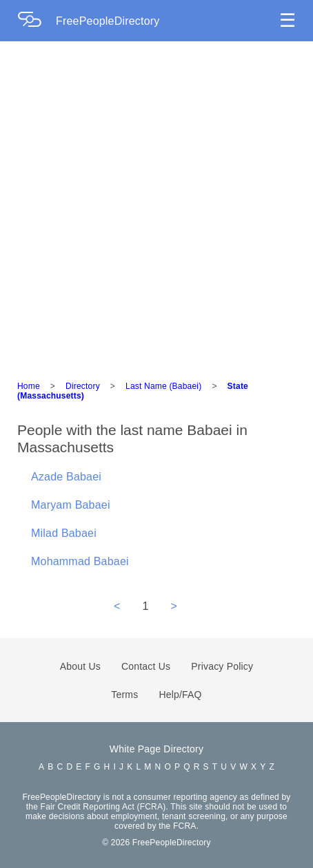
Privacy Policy (222, 666)
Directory (83, 386)
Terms (124, 695)
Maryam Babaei (71, 505)
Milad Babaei (64, 533)
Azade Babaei (66, 477)
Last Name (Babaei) (163, 386)
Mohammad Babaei (80, 561)
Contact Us (146, 666)
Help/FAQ (180, 695)
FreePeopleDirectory (108, 21)
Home (29, 386)
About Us (80, 666)
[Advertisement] (156, 204)
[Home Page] (37, 21)
